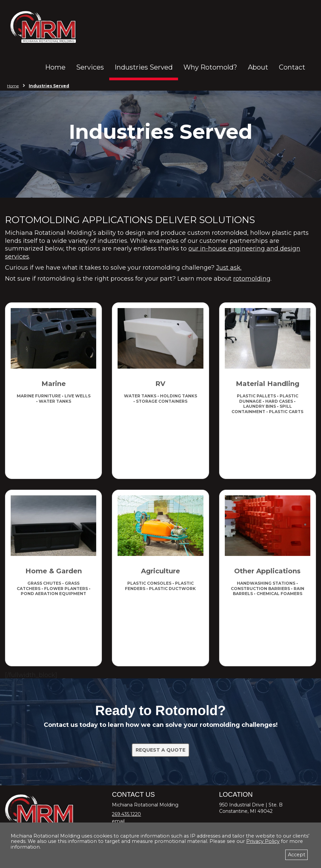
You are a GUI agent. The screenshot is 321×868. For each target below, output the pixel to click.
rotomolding (252, 279)
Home (55, 67)
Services (90, 67)
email (118, 821)
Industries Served (144, 67)
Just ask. (229, 268)
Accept (297, 855)
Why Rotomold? (210, 67)
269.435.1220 (126, 814)
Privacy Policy (263, 841)
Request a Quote (160, 750)
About (258, 67)
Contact (292, 67)
